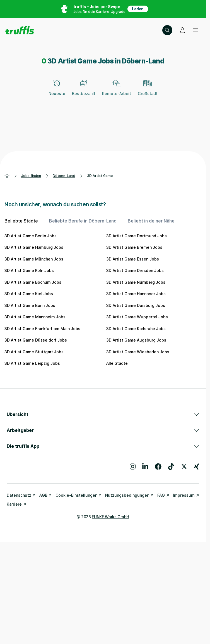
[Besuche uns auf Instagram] (133, 467)
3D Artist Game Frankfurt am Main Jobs (42, 329)
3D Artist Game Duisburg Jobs (136, 305)
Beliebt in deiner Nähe (151, 221)
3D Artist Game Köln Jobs (29, 270)
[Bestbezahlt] (84, 91)
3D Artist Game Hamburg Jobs (34, 247)
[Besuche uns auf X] (184, 467)
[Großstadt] (148, 91)
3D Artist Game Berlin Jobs (31, 236)
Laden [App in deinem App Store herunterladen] (138, 9)
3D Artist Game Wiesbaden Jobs (138, 352)
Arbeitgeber (103, 430)
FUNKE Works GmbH (110, 517)
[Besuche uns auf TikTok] (171, 467)
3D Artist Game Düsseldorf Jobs (36, 340)
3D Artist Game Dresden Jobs (135, 270)
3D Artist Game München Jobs (34, 259)
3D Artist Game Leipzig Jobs (32, 363)
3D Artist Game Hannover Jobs (136, 294)
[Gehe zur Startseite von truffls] (20, 30)
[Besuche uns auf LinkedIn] (145, 467)
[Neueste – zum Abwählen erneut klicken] (57, 91)
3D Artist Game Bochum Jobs (33, 282)
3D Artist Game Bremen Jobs (134, 247)
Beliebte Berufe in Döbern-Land (83, 221)
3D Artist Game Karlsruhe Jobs (136, 329)
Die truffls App (103, 446)
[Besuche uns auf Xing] (197, 467)
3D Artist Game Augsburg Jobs (136, 340)
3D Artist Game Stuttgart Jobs (34, 352)
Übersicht (103, 414)
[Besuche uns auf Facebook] (158, 467)
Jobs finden (31, 176)
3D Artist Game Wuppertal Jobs (137, 317)
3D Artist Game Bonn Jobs (30, 305)
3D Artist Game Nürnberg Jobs (136, 282)
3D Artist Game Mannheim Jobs (35, 317)
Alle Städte (117, 363)
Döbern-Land (64, 176)
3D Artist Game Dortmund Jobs (137, 236)
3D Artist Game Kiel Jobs (29, 294)
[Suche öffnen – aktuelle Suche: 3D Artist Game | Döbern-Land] (167, 30)
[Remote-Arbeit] (117, 91)
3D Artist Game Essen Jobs (133, 259)
